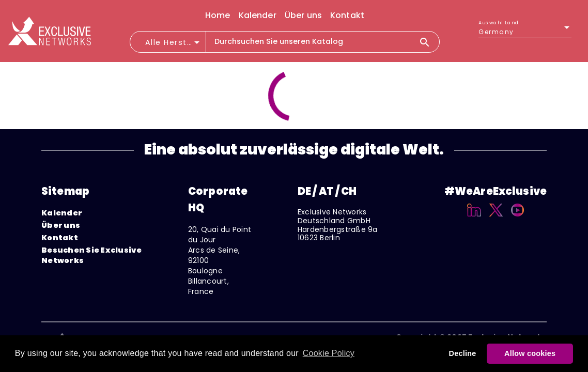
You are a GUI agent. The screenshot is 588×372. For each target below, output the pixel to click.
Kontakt (60, 238)
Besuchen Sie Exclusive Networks (92, 255)
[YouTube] (517, 218)
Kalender (62, 213)
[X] (496, 218)
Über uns (61, 225)
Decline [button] (463, 353)
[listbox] (525, 32)
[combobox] (173, 45)
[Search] (429, 42)
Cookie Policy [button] (329, 353)
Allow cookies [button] (530, 353)
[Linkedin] (474, 218)
